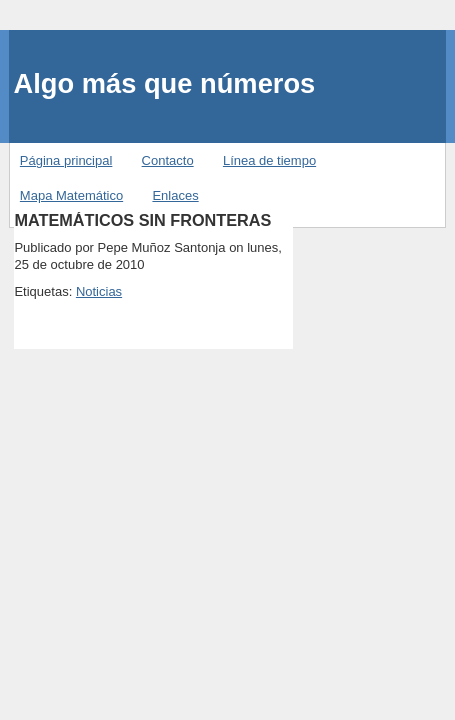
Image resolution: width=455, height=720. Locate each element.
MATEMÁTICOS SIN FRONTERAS (142, 220)
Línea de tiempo (269, 160)
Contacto (168, 160)
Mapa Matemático (71, 195)
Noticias (99, 291)
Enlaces (175, 195)
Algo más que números (164, 83)
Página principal (66, 160)
